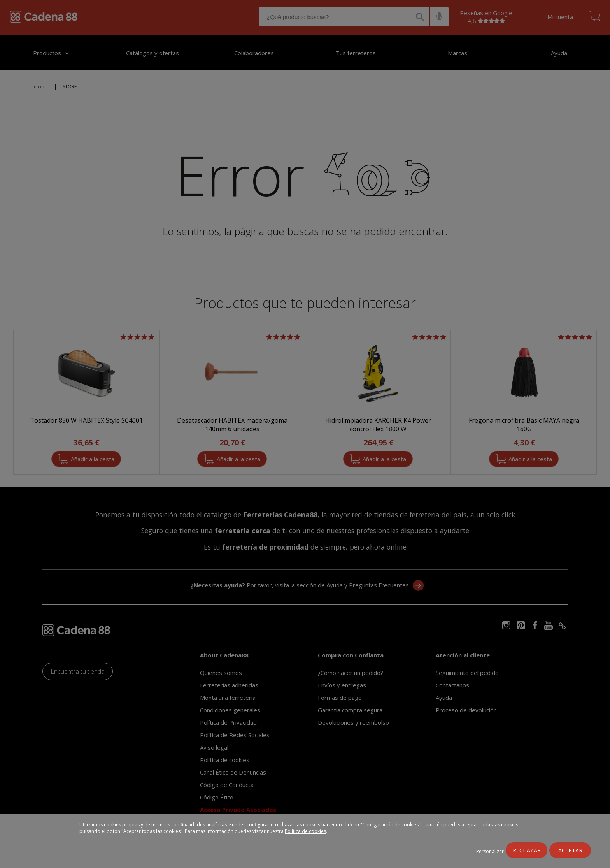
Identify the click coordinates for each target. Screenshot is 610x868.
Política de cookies (305, 831)
